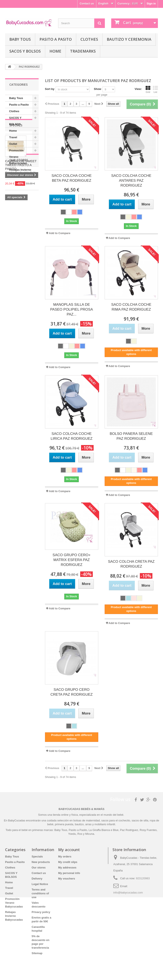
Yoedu (72, 834)
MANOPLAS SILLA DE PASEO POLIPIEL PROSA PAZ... (72, 309)
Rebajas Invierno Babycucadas (20, 173)
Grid (148, 89)
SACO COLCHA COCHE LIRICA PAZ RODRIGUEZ (72, 436)
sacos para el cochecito (116, 820)
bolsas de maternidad (87, 820)
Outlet (13, 144)
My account (69, 850)
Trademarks (83, 51)
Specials (16, 192)
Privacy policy (41, 912)
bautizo (79, 824)
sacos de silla (140, 820)
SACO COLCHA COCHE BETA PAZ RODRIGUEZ (72, 178)
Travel (13, 137)
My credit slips (68, 862)
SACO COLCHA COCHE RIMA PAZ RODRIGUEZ (131, 307)
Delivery (37, 879)
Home (55, 51)
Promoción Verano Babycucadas (18, 157)
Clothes (89, 39)
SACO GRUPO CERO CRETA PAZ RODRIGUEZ (72, 692)
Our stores (19, 280)
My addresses (67, 868)
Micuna (90, 834)
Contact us (87, 3)
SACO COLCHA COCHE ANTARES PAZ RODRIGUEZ (131, 181)
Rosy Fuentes (148, 830)
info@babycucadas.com (128, 893)
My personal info (69, 873)
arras (89, 824)
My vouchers (67, 879)
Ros (80, 834)
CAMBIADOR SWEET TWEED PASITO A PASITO (21, 232)
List (155, 89)
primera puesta (64, 824)
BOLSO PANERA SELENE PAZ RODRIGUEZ (131, 436)
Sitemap (37, 953)
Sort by (50, 89)
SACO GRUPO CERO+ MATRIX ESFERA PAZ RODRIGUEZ (72, 560)
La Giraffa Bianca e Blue (104, 830)
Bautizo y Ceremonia (129, 39)
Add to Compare (60, 233)
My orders (65, 856)
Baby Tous (20, 39)
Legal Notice (40, 884)
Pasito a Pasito (56, 39)
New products (41, 862)
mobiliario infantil (105, 824)
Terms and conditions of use (40, 893)
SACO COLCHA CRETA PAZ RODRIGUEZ (131, 564)
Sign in (151, 3)
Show (98, 89)
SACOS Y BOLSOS (25, 51)
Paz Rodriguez (129, 830)
